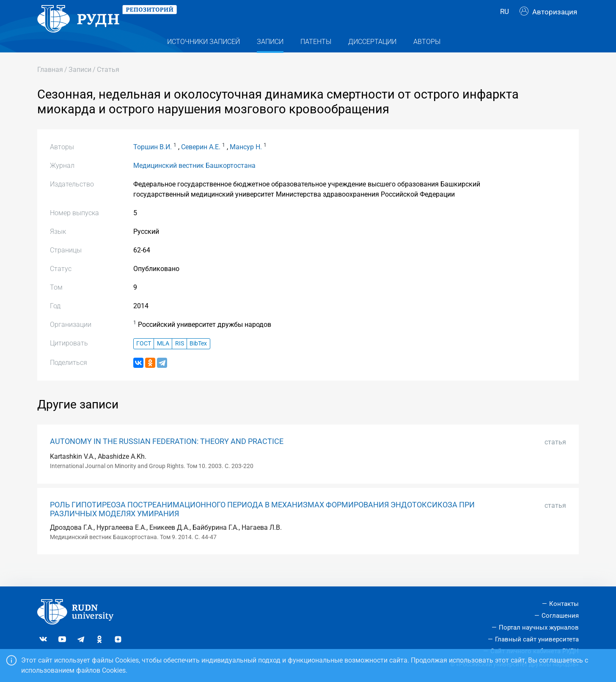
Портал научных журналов (539, 627)
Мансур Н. (246, 162)
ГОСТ (144, 359)
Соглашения (560, 616)
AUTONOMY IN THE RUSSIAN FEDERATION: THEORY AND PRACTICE (167, 456)
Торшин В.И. (153, 162)
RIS (180, 359)
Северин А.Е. (201, 162)
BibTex (198, 359)
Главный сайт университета (537, 639)
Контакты (564, 604)
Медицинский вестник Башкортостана (194, 180)
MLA (163, 359)
